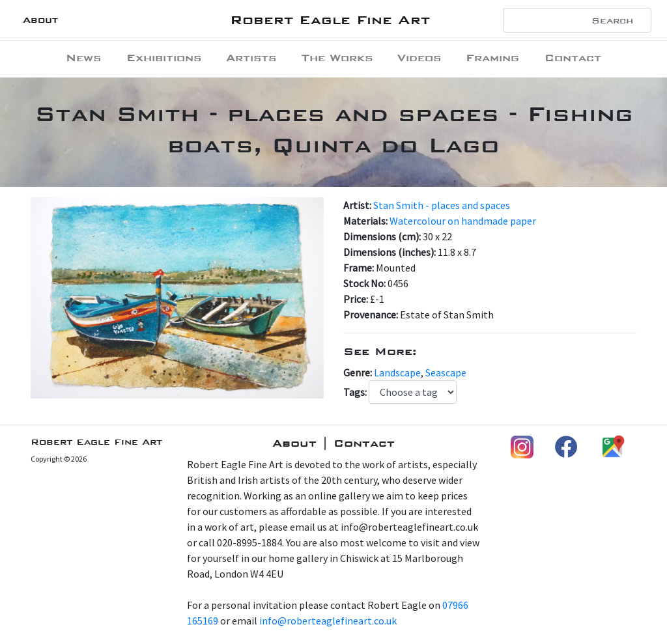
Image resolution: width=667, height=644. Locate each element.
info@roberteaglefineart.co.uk (328, 621)
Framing (492, 58)
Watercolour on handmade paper (463, 221)
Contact (573, 58)
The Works (337, 58)
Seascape (446, 372)
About (40, 20)
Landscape (397, 372)
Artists (251, 58)
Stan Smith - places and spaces (442, 205)
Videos (419, 58)
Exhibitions (164, 58)
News (83, 58)
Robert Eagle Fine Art (330, 20)
